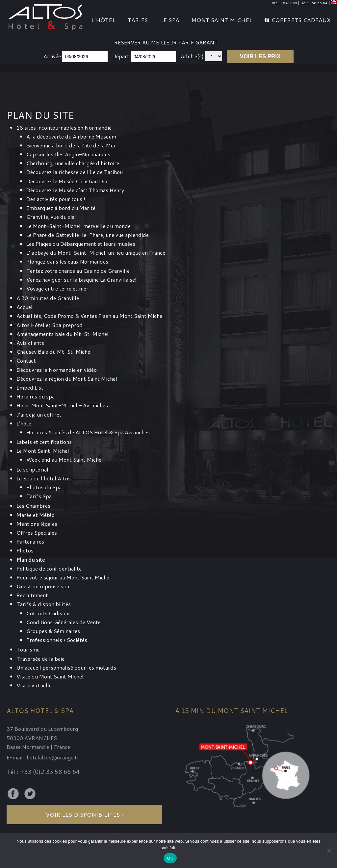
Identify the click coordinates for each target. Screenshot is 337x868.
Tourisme (28, 649)
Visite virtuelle (34, 685)
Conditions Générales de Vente (64, 622)
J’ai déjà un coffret (39, 414)
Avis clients (30, 343)
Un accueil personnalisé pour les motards (66, 667)
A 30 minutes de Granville (48, 298)
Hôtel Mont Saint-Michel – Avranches (62, 405)
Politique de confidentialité (49, 568)
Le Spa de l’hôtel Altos (44, 478)
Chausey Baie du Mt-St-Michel (54, 352)
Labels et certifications (44, 442)
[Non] (329, 851)
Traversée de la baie (40, 659)
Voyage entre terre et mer (57, 288)
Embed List (30, 387)
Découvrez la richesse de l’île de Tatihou (75, 172)
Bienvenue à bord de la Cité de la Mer (71, 145)
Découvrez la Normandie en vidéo (57, 370)
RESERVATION (284, 3)
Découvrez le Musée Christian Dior (68, 181)
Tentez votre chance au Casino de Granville (78, 271)
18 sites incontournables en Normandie (64, 128)
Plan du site (31, 560)
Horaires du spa (36, 396)
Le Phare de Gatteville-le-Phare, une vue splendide (88, 235)
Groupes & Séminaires (53, 631)
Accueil (25, 307)
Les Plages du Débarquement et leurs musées (81, 244)
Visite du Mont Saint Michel (50, 676)
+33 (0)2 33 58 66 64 (50, 772)
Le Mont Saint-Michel (43, 451)
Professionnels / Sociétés (57, 640)
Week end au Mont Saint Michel (65, 460)
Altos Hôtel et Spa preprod (50, 325)
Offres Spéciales (37, 533)
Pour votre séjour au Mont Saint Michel (64, 577)
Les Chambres (33, 506)
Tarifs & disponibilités (44, 604)
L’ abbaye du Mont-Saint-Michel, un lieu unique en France (96, 253)
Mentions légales (37, 524)
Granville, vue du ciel (51, 217)
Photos (25, 550)
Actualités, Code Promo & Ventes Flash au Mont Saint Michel (90, 316)
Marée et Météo (36, 515)
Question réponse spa (43, 586)
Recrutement (32, 595)
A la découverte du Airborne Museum (71, 136)
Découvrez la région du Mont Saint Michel (67, 379)
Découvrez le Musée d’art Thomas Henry (75, 190)
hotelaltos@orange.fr (53, 757)
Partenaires (30, 541)
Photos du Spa (44, 487)
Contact (26, 360)
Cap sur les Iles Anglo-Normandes (68, 154)
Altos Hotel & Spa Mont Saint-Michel (46, 16)
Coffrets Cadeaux (48, 613)
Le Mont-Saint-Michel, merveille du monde (78, 226)
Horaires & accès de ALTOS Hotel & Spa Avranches (88, 432)
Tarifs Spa (39, 496)
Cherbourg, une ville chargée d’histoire (73, 163)
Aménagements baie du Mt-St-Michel (63, 334)
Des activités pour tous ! (56, 199)
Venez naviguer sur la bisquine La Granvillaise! (81, 280)
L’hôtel (25, 423)
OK (170, 858)
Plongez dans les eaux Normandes (67, 261)
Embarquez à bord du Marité (61, 208)
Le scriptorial (32, 469)
